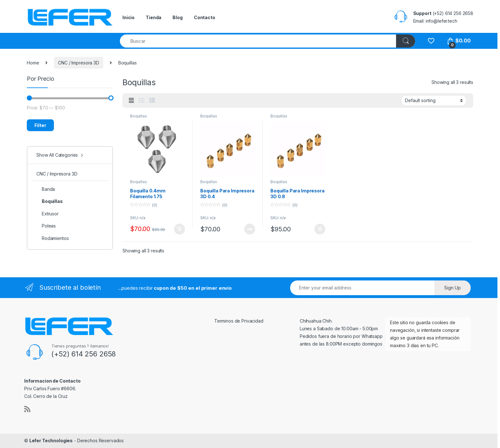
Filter (40, 125)
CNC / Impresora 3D (78, 63)
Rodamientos (52, 238)
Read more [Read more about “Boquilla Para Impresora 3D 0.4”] (250, 229)
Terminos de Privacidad (239, 321)
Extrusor (48, 214)
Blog (177, 17)
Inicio (129, 17)
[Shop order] (434, 101)
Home (33, 63)
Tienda (154, 17)
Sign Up (452, 288)
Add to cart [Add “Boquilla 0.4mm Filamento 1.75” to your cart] (180, 229)
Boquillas (139, 116)
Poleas (46, 226)
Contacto (205, 17)
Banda (46, 189)
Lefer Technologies (51, 441)
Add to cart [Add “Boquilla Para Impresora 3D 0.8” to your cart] (320, 229)
